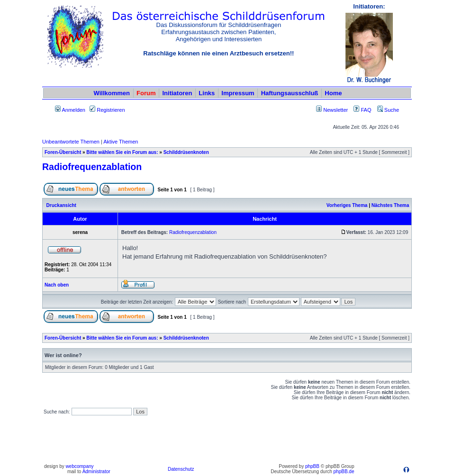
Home (333, 93)
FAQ (362, 110)
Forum (146, 93)
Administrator (96, 472)
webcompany (80, 466)
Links (207, 93)
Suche (388, 110)
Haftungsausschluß (290, 93)
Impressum (238, 93)
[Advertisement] (227, 440)
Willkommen (112, 93)
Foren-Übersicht (63, 152)
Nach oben (57, 285)
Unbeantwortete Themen (71, 142)
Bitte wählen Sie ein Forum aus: (122, 152)
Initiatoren (177, 93)
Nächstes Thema (390, 205)
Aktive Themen (121, 142)
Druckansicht (61, 205)
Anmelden (70, 110)
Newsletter (336, 110)
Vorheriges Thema (347, 205)
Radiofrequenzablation (92, 167)
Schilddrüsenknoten (186, 152)
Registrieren (107, 110)
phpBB (312, 466)
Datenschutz (181, 469)
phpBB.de (344, 472)
